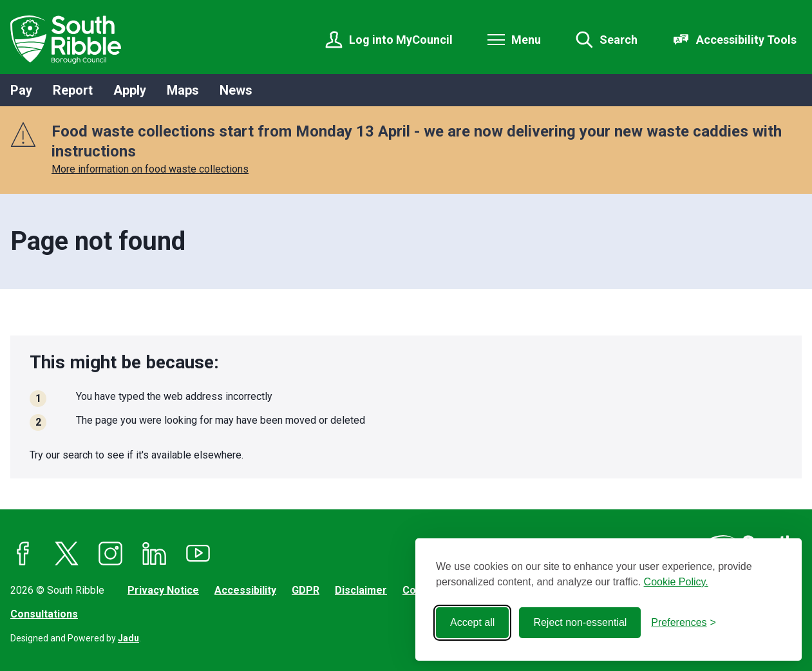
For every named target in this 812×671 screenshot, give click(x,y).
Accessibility (245, 590)
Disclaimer (361, 590)
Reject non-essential (580, 622)
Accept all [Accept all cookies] (472, 622)
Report (73, 90)
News (236, 90)
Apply (130, 90)
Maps (183, 90)
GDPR (306, 590)
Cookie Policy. (676, 582)
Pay (21, 90)
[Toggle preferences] (684, 623)
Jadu (128, 638)
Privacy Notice (163, 590)
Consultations (44, 614)
